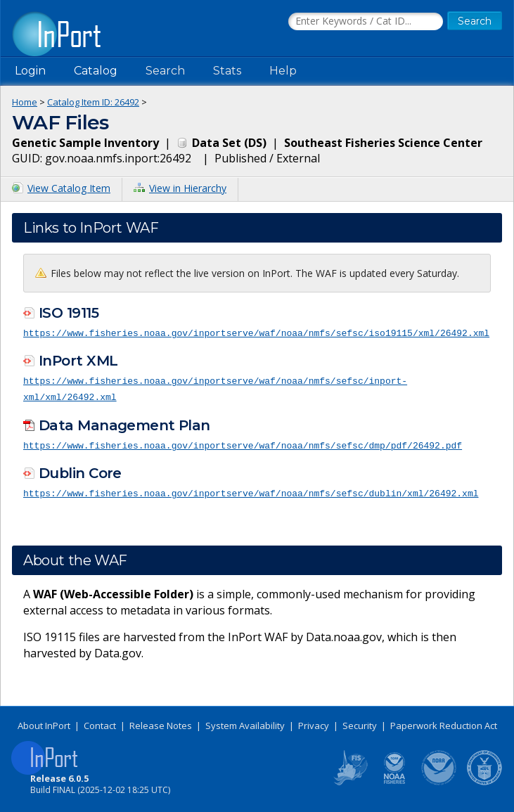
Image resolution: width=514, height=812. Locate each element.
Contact (100, 723)
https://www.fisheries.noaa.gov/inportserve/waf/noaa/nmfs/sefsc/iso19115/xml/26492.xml (256, 333)
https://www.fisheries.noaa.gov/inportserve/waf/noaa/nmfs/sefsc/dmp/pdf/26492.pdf (243, 443)
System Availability (245, 723)
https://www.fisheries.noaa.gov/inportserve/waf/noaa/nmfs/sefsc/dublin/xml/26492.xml (251, 491)
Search (165, 71)
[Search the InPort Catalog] (366, 22)
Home (25, 102)
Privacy (314, 723)
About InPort (44, 723)
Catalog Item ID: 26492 (93, 102)
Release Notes (161, 723)
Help (283, 71)
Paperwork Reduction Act (444, 723)
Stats (227, 71)
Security (360, 723)
